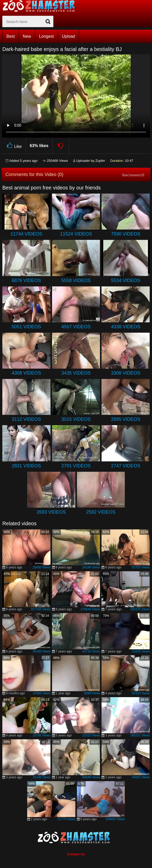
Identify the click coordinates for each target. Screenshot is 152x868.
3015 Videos (76, 419)
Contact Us (76, 854)
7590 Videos (126, 234)
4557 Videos (76, 327)
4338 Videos (126, 327)
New (27, 36)
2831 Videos (26, 466)
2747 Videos (126, 466)
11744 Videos (26, 234)
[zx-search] (28, 21)
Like (14, 146)
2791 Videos (76, 466)
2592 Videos (101, 512)
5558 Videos (76, 280)
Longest (46, 36)
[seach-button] (48, 21)
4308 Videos (26, 373)
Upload (68, 36)
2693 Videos (51, 512)
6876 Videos (26, 280)
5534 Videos (126, 280)
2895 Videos (126, 419)
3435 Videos (76, 373)
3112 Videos (26, 419)
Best (11, 36)
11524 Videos (76, 234)
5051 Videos (26, 327)
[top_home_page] (41, 6)
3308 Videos (126, 373)
